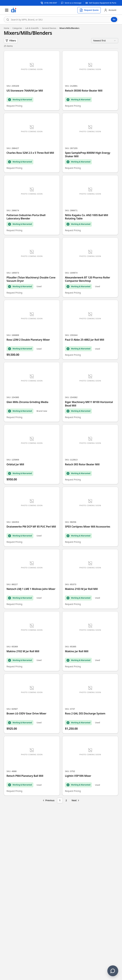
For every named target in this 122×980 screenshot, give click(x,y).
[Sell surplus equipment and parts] (101, 3)
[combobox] (61, 20)
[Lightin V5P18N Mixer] (90, 766)
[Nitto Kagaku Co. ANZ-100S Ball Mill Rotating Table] (90, 205)
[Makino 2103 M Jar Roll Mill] (90, 579)
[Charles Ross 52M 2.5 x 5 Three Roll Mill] (32, 143)
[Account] (110, 10)
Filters (11, 41)
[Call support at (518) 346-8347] (49, 3)
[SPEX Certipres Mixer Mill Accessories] (90, 517)
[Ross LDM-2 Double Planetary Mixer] (32, 330)
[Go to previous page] (48, 800)
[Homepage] (14, 10)
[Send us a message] (71, 3)
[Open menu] (7, 10)
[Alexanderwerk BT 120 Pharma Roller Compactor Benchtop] (90, 267)
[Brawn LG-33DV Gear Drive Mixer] (32, 704)
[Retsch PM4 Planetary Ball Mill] (32, 766)
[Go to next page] (76, 800)
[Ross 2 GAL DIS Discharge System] (90, 704)
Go (114, 19)
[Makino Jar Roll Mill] (90, 641)
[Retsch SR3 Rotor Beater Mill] (90, 454)
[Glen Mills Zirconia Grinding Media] (32, 392)
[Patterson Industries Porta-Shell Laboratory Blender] (32, 205)
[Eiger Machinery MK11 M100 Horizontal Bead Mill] (90, 392)
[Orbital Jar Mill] (32, 454)
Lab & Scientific (32, 28)
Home (7, 28)
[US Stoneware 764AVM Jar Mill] (32, 81)
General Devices (49, 28)
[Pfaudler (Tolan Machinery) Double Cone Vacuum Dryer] (32, 267)
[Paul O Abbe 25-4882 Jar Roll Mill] (90, 330)
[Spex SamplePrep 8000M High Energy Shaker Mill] (90, 143)
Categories (17, 28)
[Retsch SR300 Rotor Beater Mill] (90, 81)
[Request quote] (89, 10)
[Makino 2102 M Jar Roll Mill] (32, 641)
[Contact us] (113, 971)
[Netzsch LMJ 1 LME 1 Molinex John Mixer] (32, 579)
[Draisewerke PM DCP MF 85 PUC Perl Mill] (32, 517)
